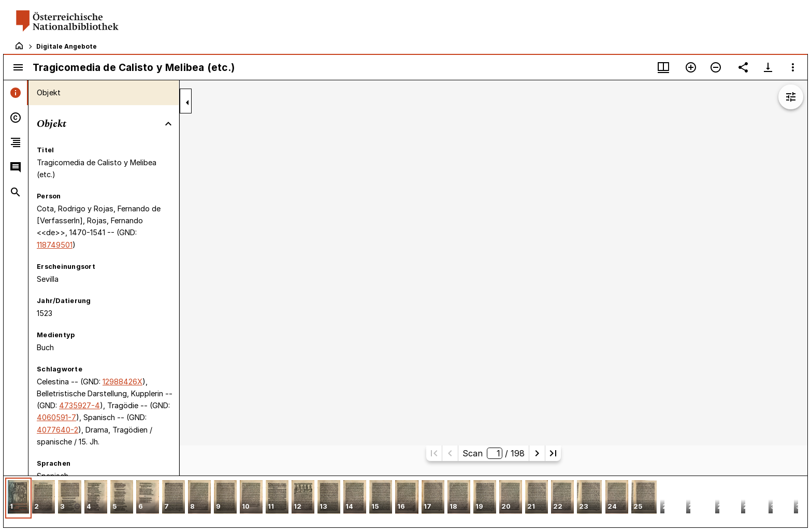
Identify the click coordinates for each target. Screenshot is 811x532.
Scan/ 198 (494, 453)
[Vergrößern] (691, 67)
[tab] (16, 93)
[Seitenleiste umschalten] (18, 67)
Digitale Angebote (67, 46)
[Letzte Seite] (553, 453)
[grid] (405, 501)
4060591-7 (56, 417)
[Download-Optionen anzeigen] (768, 67)
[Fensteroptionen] (793, 67)
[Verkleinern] (716, 67)
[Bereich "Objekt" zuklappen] (168, 124)
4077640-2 (57, 430)
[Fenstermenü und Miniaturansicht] (663, 67)
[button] (18, 498)
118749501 (55, 245)
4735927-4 (79, 405)
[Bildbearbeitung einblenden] (791, 97)
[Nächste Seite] (537, 453)
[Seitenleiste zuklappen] (187, 103)
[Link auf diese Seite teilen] (743, 67)
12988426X (122, 382)
